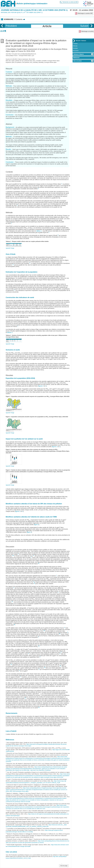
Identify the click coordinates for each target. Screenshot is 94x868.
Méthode (75, 46)
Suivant (84, 26)
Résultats (75, 48)
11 (12, 602)
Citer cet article (83, 61)
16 (39, 707)
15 (25, 698)
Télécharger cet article (86, 31)
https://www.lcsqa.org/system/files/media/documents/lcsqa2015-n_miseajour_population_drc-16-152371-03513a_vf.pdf (36, 782)
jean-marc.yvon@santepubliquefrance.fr (25, 54)
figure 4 (29, 532)
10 (39, 563)
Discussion (76, 51)
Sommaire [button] (14, 19)
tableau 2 (10, 332)
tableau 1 (39, 231)
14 (11, 664)
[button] (1, 31)
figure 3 (37, 525)
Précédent (11, 26)
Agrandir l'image (10, 248)
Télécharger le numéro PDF (84, 13)
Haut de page (64, 865)
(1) (13, 265)
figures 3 (55, 447)
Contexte (75, 44)
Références (76, 58)
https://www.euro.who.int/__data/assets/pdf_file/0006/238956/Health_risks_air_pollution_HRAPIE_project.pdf (36, 826)
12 (44, 631)
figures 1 (41, 386)
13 (39, 646)
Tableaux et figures (83, 54)
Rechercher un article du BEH (70, 2)
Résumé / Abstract (81, 41)
